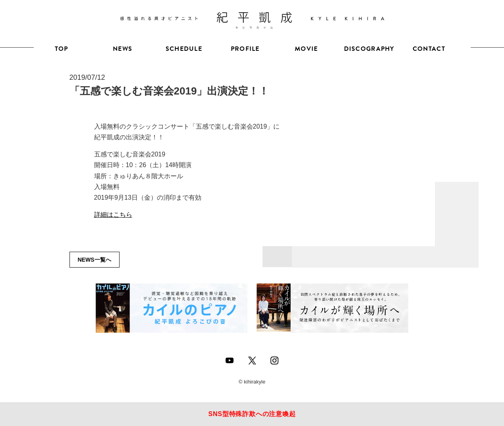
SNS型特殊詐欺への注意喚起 (252, 414)
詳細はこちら (113, 215)
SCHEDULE (184, 49)
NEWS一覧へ (95, 260)
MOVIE (306, 49)
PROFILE (245, 49)
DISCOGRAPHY (368, 49)
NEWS (123, 49)
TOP (62, 49)
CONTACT (429, 49)
